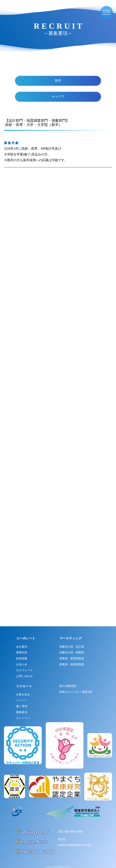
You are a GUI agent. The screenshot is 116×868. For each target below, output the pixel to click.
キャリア (58, 97)
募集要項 (22, 712)
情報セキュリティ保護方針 (76, 692)
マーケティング (71, 638)
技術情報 (22, 658)
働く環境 (22, 706)
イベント (22, 700)
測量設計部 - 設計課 (72, 647)
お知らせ (22, 664)
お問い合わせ (24, 676)
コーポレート (26, 638)
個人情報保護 (68, 686)
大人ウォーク (24, 670)
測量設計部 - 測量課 (72, 652)
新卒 (58, 81)
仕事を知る (23, 695)
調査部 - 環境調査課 (72, 658)
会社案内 (22, 647)
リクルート (24, 686)
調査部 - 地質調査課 (72, 664)
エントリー (23, 718)
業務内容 (22, 652)
